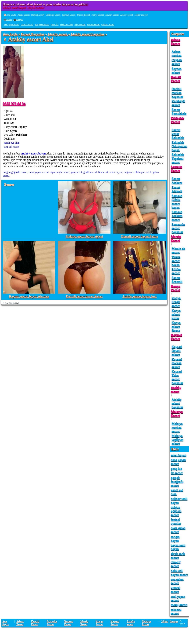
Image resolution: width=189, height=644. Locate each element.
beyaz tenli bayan (178, 547)
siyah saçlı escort (60, 172)
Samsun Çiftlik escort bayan (177, 201)
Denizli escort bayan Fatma (140, 236)
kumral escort (176, 590)
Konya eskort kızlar (176, 314)
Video (165, 621)
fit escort (103, 172)
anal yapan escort (11, 24)
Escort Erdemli (177, 280)
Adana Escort (24, 15)
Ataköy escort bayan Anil (140, 296)
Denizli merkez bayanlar (177, 93)
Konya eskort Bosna (176, 326)
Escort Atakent (177, 180)
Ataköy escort (126, 15)
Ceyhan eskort (177, 62)
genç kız (55, 24)
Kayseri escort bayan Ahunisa (29, 296)
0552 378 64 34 (14, 104)
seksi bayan (116, 172)
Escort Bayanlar (33, 34)
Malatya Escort (141, 15)
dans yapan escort (39, 172)
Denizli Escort (38, 15)
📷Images (18, 20)
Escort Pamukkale (179, 111)
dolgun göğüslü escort (15, 172)
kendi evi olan (67, 24)
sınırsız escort (93, 24)
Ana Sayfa (10, 34)
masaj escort (179, 605)
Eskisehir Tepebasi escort (178, 158)
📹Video (8, 20)
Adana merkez (177, 53)
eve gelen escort (42, 24)
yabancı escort (108, 24)
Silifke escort (176, 271)
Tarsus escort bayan (176, 261)
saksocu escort (176, 611)
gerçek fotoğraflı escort (84, 172)
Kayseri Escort (112, 15)
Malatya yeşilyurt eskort (178, 439)
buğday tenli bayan (134, 172)
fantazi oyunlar (176, 521)
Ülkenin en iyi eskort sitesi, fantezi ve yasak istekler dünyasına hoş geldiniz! (46, 4)
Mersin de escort (178, 250)
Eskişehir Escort (53, 15)
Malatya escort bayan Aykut (84, 236)
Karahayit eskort (178, 103)
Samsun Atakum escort (177, 216)
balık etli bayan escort (179, 572)
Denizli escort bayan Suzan (84, 296)
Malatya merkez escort (177, 427)
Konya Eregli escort (176, 302)
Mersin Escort (83, 15)
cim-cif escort (27, 24)
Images (174, 621)
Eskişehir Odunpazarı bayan (180, 146)
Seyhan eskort (177, 70)
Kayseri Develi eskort (177, 350)
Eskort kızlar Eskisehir (178, 134)
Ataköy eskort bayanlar (87, 34)
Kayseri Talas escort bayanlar (177, 377)
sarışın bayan (175, 538)
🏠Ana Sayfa (10, 15)
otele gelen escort (178, 530)
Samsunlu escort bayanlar (178, 228)
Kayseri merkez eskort (177, 363)
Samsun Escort (69, 15)
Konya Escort (98, 15)
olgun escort (80, 24)
